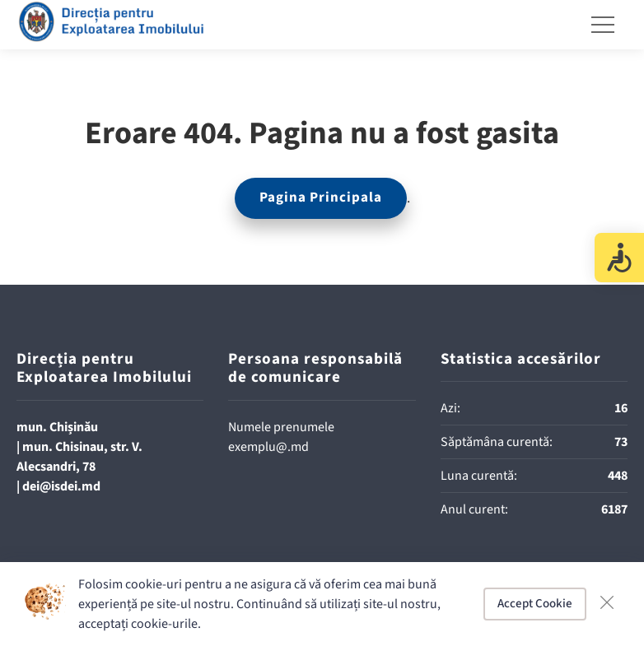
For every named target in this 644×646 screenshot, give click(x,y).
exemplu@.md (268, 447)
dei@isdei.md (61, 486)
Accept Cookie (535, 604)
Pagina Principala (321, 198)
